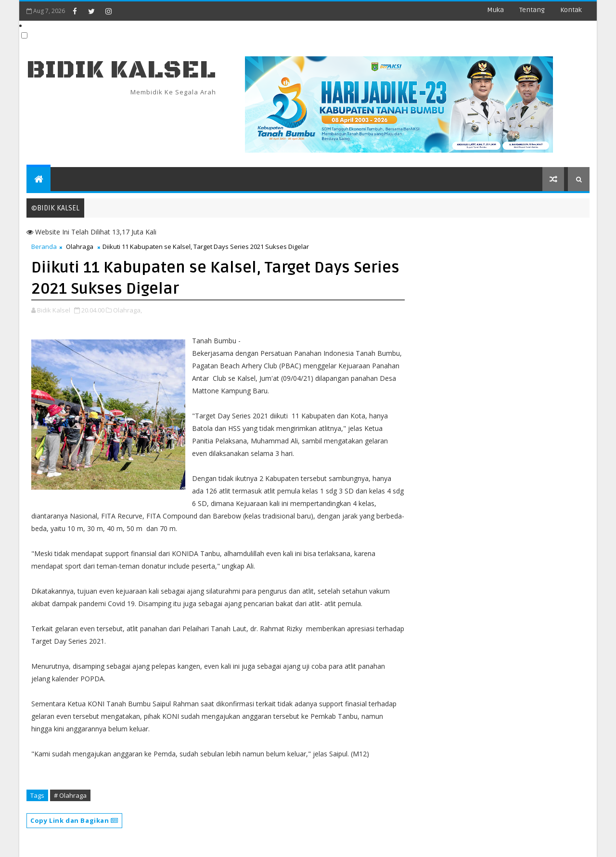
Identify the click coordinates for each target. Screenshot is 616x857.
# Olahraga (70, 795)
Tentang (532, 10)
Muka (495, 10)
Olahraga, (128, 310)
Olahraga (80, 247)
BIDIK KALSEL (121, 70)
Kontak (571, 10)
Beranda (44, 247)
